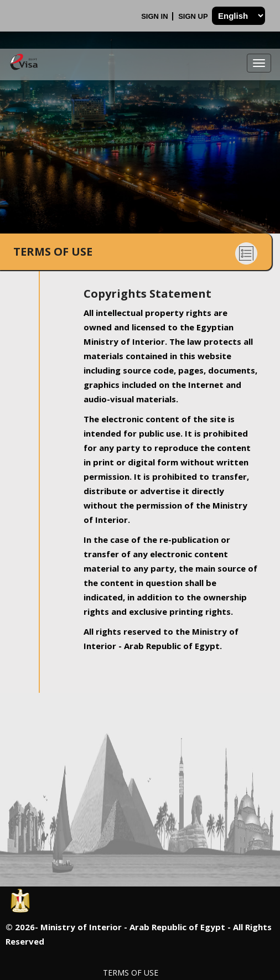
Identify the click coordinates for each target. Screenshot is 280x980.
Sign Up (194, 16)
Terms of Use (131, 973)
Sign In (155, 16)
